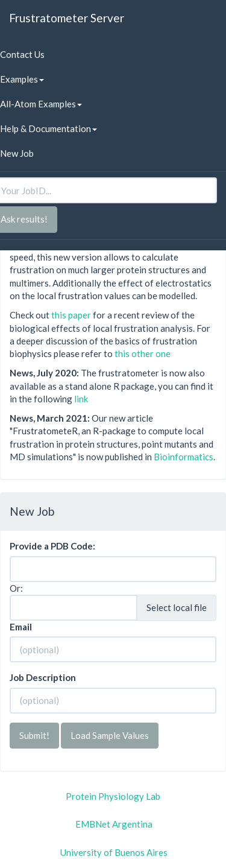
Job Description (43, 677)
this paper (71, 315)
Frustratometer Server (67, 18)
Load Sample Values (110, 735)
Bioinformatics (184, 457)
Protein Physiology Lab (113, 796)
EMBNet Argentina (114, 824)
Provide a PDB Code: (52, 546)
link (81, 399)
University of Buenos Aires (114, 852)
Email (21, 627)
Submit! (34, 735)
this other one (143, 353)
